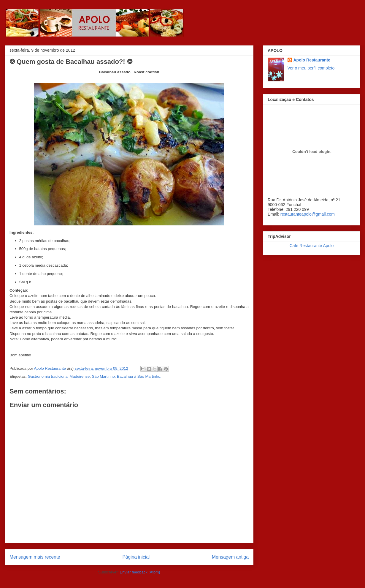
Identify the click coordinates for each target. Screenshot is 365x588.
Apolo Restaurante (312, 60)
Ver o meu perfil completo (311, 68)
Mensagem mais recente (35, 557)
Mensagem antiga (230, 557)
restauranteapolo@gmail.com (308, 214)
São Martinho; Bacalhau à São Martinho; (127, 376)
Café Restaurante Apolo (312, 246)
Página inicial (136, 557)
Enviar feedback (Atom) (140, 572)
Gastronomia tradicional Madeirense (59, 376)
